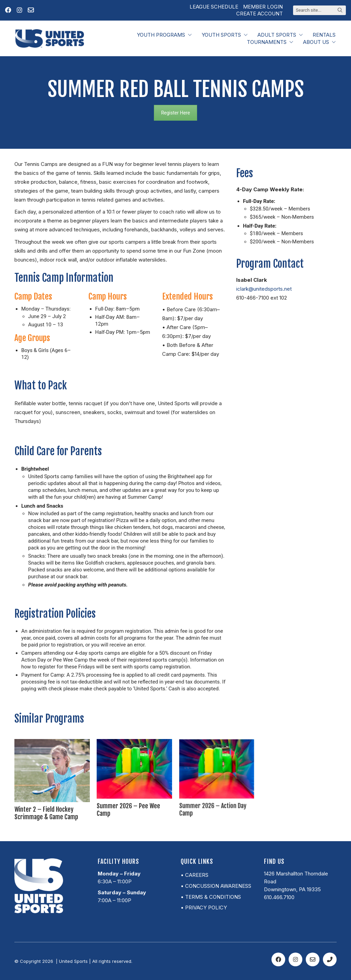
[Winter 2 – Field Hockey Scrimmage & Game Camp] (52, 775)
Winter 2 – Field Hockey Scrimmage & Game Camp (49, 796)
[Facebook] (278, 959)
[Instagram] (295, 959)
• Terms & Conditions (211, 897)
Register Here (175, 113)
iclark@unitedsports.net (264, 289)
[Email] (313, 959)
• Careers (195, 875)
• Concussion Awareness (216, 886)
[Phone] (330, 959)
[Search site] (340, 11)
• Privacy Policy (204, 908)
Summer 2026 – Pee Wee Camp (133, 788)
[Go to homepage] (50, 38)
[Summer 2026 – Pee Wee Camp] (135, 775)
